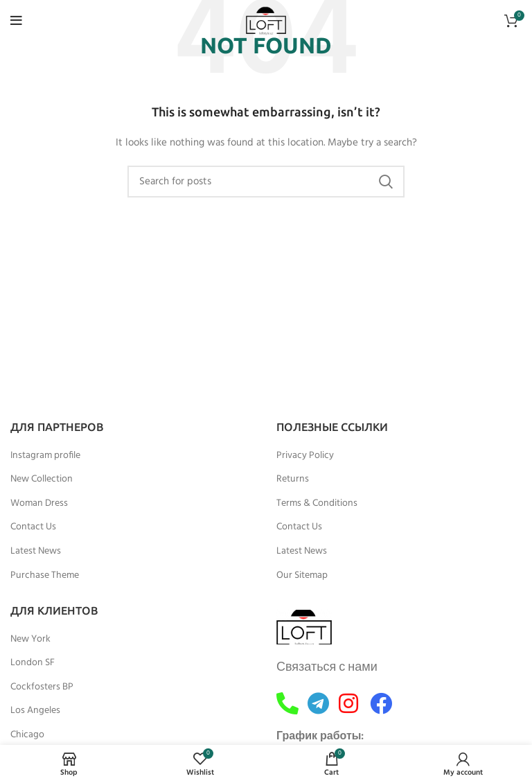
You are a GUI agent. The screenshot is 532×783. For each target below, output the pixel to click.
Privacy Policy (305, 456)
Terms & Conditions (317, 504)
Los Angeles (35, 711)
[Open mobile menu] (16, 21)
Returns (293, 480)
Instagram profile (45, 456)
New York (30, 640)
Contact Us (33, 527)
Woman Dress (39, 504)
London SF (33, 663)
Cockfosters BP (42, 687)
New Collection (42, 480)
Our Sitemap (302, 576)
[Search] (266, 182)
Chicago (27, 735)
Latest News (36, 552)
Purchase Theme (45, 576)
